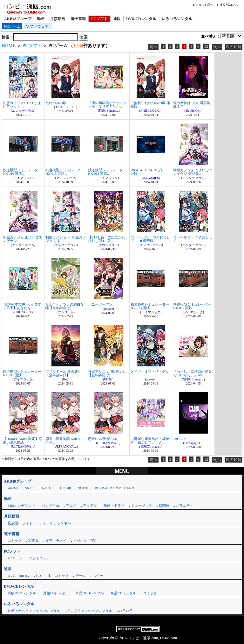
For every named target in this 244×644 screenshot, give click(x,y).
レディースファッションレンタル (34, 611)
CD (38, 576)
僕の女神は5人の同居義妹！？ (192, 105)
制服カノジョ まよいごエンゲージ (23, 239)
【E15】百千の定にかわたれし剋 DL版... (107, 239)
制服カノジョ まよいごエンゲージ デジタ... (193, 172)
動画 (41, 19)
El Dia (108, 379)
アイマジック (23, 178)
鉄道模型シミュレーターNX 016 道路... (22, 172)
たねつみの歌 (56, 103)
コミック (15, 541)
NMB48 (48, 488)
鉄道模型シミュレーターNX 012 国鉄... (192, 306)
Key (66, 379)
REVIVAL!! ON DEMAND (114, 488)
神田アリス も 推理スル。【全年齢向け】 (108, 373)
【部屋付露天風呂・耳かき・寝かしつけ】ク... (150, 440)
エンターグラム (23, 111)
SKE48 (30, 488)
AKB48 (13, 488)
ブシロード (66, 312)
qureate (108, 309)
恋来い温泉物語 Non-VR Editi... (64, 440)
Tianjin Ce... (193, 111)
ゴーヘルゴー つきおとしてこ (193, 239)
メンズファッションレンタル (89, 611)
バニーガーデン (100, 304)
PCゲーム (12, 26)
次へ (217, 47)
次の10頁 (234, 47)
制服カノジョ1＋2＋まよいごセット (22, 105)
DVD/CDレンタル (141, 19)
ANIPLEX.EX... (65, 107)
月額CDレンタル (56, 593)
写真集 (34, 541)
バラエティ (185, 506)
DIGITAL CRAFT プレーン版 (149, 172)
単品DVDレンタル (90, 593)
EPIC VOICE (23, 312)
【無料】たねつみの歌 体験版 (150, 105)
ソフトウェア (37, 26)
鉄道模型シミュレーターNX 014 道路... (107, 172)
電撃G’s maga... (108, 111)
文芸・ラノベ (56, 541)
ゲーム (81, 576)
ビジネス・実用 (85, 541)
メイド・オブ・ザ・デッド (150, 373)
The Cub (179, 439)
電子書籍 (78, 19)
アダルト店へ (204, 5)
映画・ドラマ (114, 506)
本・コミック (58, 576)
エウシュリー (108, 245)
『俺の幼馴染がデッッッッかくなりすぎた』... (107, 105)
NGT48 (83, 488)
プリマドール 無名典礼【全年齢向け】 (63, 373)
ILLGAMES (151, 178)
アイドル (90, 506)
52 (206, 46)
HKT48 (65, 488)
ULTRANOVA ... (23, 446)
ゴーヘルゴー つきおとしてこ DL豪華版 (150, 239)
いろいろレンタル (177, 19)
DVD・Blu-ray (18, 576)
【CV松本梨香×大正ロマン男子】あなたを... (22, 306)
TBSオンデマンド (21, 506)
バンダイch (50, 506)
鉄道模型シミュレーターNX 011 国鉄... (22, 373)
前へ (153, 47)
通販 (117, 19)
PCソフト (99, 19)
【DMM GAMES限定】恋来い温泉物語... (23, 440)
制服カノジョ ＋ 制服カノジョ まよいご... (66, 239)
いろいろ (126, 611)
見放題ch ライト (20, 523)
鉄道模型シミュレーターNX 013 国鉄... (150, 306)
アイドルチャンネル (55, 523)
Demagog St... (193, 443)
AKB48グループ (18, 19)
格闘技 (164, 506)
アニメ (71, 506)
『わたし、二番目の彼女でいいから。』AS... (192, 373)
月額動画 (58, 19)
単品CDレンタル (123, 593)
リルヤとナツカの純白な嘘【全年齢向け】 (65, 306)
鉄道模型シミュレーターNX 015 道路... (65, 172)
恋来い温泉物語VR (103, 439)
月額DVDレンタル (22, 593)
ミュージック (142, 506)
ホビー (98, 576)
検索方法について (231, 5)
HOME (9, 46)
